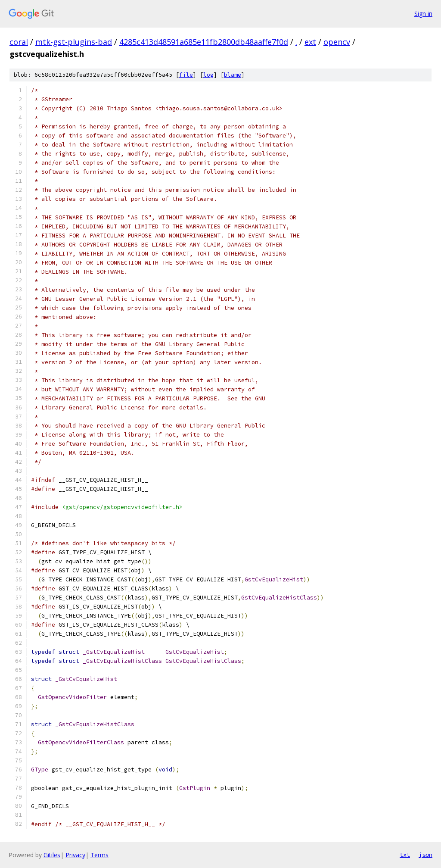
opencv (337, 42)
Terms (99, 855)
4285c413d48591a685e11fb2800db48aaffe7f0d (204, 42)
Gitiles (52, 855)
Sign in (423, 14)
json (425, 855)
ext (310, 42)
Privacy (75, 855)
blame (233, 75)
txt (405, 855)
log (208, 75)
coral (19, 42)
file (186, 75)
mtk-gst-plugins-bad (74, 42)
